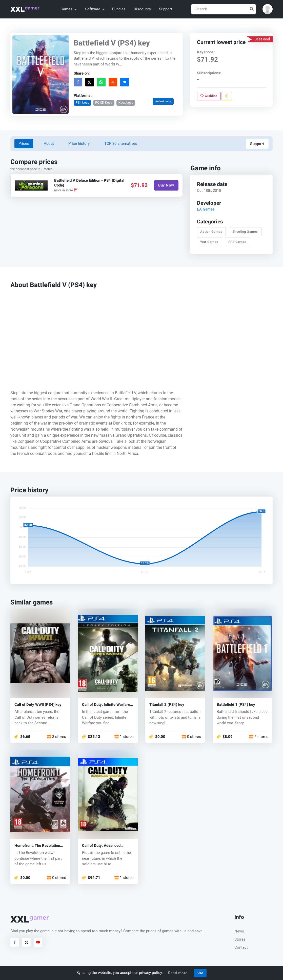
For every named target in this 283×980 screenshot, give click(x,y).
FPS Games (237, 242)
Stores (240, 939)
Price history (79, 144)
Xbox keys (126, 102)
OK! (200, 973)
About (49, 144)
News (239, 931)
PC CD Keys (104, 102)
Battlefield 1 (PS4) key (236, 705)
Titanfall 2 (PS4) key (167, 705)
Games (68, 9)
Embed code (163, 101)
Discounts (142, 9)
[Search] (224, 9)
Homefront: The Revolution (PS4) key (37, 846)
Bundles (119, 9)
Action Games (211, 231)
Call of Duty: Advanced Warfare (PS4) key (101, 846)
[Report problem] (226, 96)
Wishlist (209, 96)
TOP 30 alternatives (121, 144)
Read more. (178, 973)
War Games (209, 242)
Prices (24, 144)
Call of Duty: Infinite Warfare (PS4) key (106, 705)
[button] (268, 9)
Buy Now (166, 185)
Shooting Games (245, 231)
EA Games (206, 209)
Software (95, 9)
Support (166, 9)
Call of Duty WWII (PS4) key (38, 705)
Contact (241, 947)
